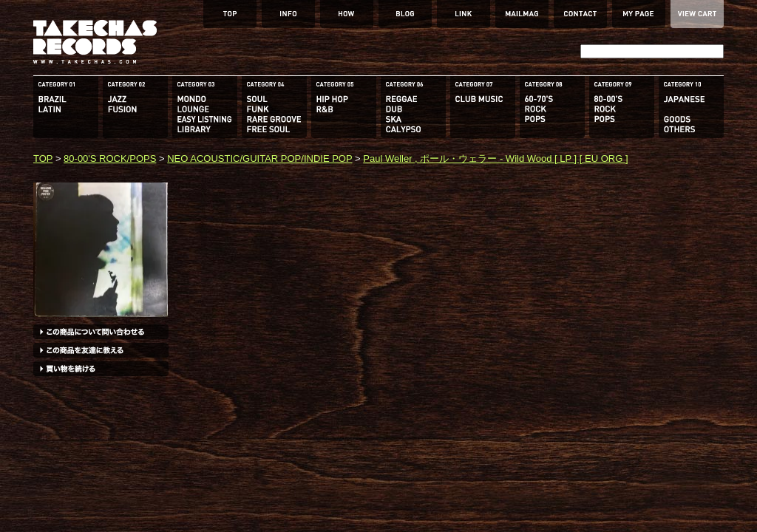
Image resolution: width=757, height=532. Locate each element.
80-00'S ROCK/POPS (110, 158)
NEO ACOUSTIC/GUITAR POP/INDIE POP (259, 158)
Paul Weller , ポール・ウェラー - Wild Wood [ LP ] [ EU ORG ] (495, 158)
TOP (43, 158)
